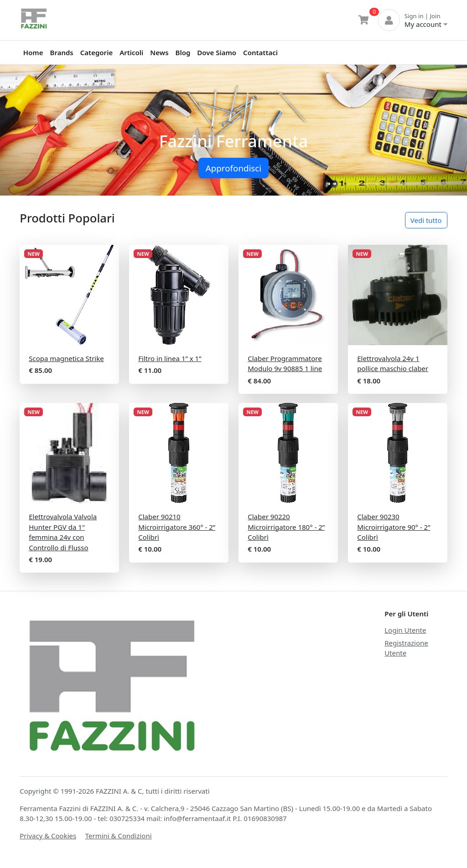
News (159, 52)
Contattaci (260, 52)
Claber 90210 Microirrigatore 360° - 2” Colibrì (177, 527)
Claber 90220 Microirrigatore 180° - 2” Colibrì (286, 527)
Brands (62, 52)
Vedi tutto (426, 220)
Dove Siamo (217, 52)
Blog (183, 52)
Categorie (96, 52)
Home (33, 52)
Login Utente (405, 630)
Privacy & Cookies (48, 836)
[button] (35, 130)
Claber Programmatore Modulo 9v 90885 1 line (285, 364)
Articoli (131, 52)
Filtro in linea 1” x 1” (170, 358)
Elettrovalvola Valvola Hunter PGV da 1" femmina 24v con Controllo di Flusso (63, 532)
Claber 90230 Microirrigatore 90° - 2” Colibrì (394, 527)
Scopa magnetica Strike (66, 358)
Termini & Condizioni (119, 836)
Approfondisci (233, 168)
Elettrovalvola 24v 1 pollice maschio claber (393, 364)
